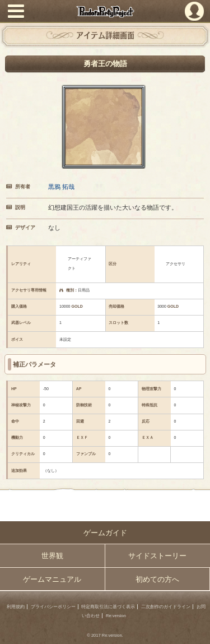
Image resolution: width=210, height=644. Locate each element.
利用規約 (16, 607)
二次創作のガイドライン (166, 607)
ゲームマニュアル (52, 579)
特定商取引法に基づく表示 (108, 607)
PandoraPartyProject (105, 11)
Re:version (116, 616)
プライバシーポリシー (53, 607)
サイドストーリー (157, 556)
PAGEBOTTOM (197, 631)
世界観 (52, 556)
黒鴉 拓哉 (61, 187)
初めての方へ (157, 579)
